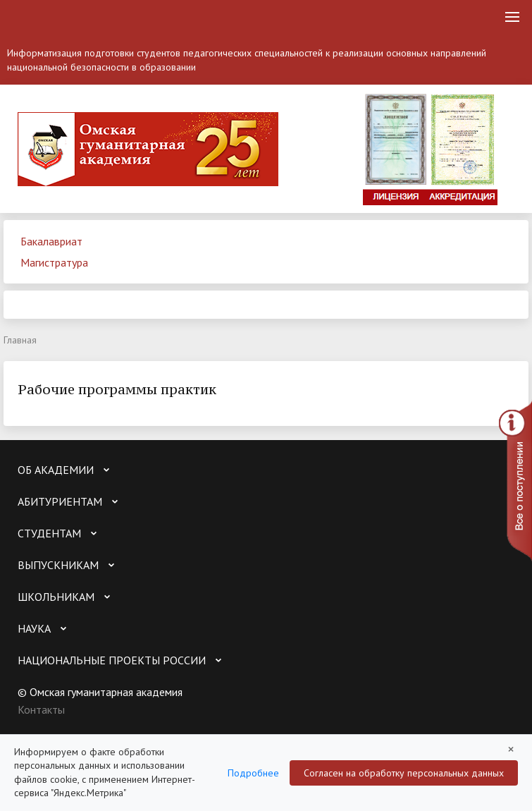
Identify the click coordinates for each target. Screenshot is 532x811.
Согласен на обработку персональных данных (404, 773)
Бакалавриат (51, 241)
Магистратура (54, 262)
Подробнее (253, 773)
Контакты (41, 709)
